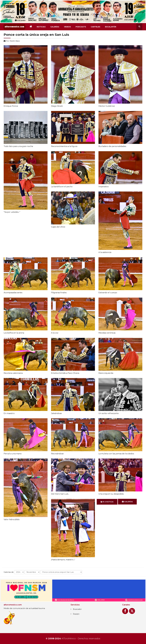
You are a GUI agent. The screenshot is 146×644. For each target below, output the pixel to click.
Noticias (41, 27)
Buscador (77, 609)
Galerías (55, 27)
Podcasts (81, 27)
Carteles (96, 27)
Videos (67, 27)
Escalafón (111, 27)
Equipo (76, 614)
